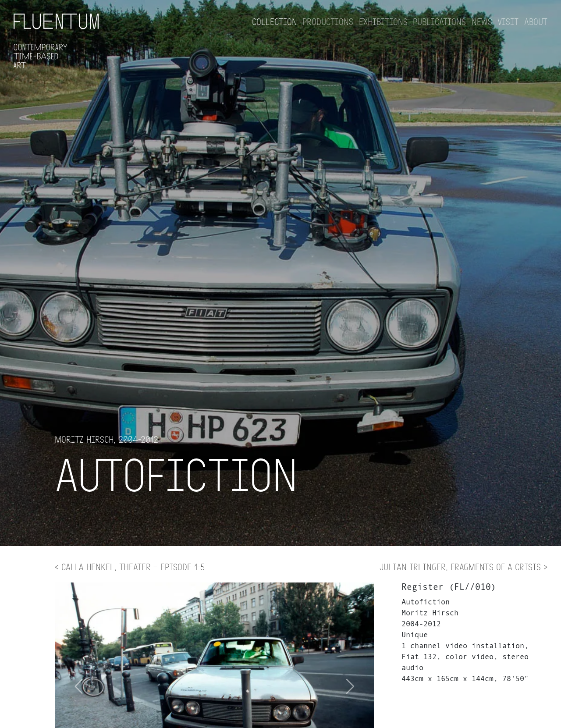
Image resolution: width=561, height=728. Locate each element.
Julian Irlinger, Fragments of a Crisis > (463, 566)
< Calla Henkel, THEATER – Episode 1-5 (130, 566)
